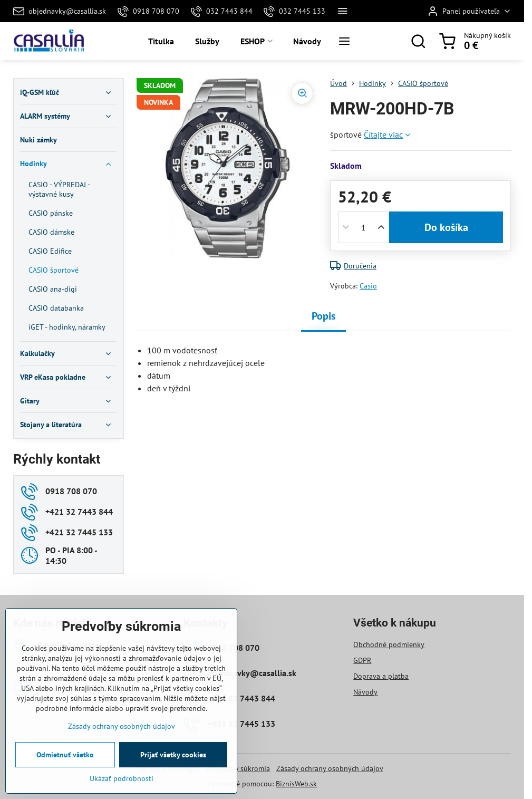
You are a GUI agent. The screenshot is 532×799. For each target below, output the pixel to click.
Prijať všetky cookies (173, 755)
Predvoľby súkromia (238, 768)
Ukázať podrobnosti (122, 778)
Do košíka (446, 227)
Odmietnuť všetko (65, 755)
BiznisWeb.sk (296, 784)
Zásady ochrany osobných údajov (330, 768)
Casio (368, 286)
